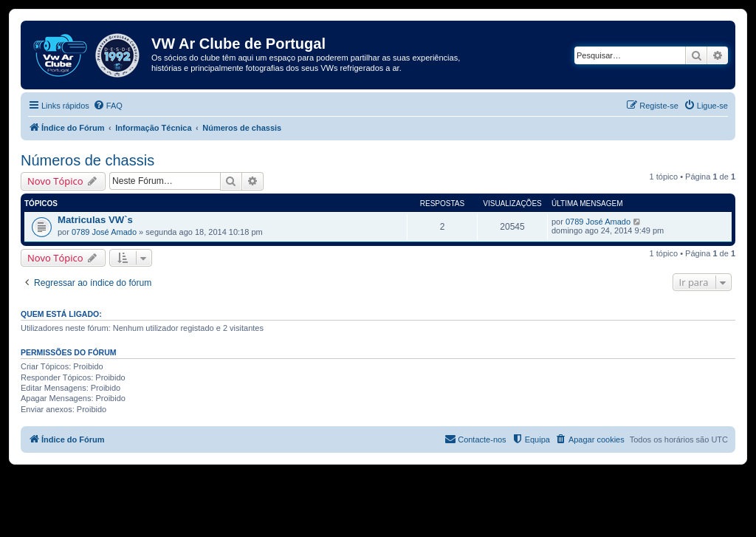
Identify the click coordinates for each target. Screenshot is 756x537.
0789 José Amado (104, 232)
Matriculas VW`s (95, 220)
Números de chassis (87, 160)
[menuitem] (108, 106)
